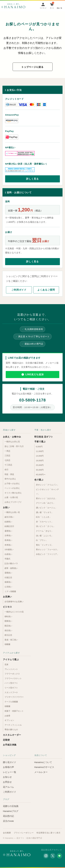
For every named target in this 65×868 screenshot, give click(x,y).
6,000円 (39, 447)
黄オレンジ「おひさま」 (46, 498)
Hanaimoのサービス (44, 767)
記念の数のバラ (11, 563)
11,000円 (40, 451)
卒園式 (7, 559)
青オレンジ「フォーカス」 (47, 549)
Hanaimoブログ (11, 811)
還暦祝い (8, 531)
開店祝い (8, 626)
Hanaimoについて (43, 762)
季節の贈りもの (11, 730)
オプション (9, 720)
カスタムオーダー (12, 735)
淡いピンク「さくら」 (45, 526)
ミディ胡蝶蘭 (10, 591)
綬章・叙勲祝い (11, 568)
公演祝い (8, 587)
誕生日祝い (9, 517)
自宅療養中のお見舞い (14, 602)
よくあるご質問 (46, 290)
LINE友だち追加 (35, 374)
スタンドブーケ (11, 692)
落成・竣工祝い (11, 640)
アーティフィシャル (13, 725)
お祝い (6, 507)
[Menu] (59, 6)
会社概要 (7, 833)
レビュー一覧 (10, 772)
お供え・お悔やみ (12, 437)
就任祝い (8, 630)
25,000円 (40, 465)
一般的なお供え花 (12, 442)
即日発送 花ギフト (44, 437)
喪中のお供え (10, 479)
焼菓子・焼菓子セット (14, 711)
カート (52, 8)
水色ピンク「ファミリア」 (47, 554)
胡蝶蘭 (7, 644)
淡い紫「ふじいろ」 (45, 536)
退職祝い (8, 573)
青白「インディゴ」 (45, 545)
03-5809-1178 (32, 400)
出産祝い (8, 554)
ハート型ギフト (11, 683)
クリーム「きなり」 (45, 531)
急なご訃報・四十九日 (14, 446)
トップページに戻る (32, 67)
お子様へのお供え (12, 484)
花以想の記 (8, 816)
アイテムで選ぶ (11, 659)
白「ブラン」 (42, 540)
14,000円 (40, 456)
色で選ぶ (39, 480)
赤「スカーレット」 (45, 522)
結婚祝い (8, 522)
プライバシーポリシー (24, 833)
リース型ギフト (11, 688)
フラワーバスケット (13, 678)
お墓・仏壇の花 (11, 497)
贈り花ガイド (10, 762)
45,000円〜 (41, 475)
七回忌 (7, 460)
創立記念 (8, 635)
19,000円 (40, 461)
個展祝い (8, 582)
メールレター (41, 772)
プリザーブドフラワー (14, 697)
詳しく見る (32, 179)
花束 (6, 664)
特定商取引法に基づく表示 (48, 833)
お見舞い (7, 597)
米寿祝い (8, 545)
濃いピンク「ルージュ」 (46, 508)
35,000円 (40, 470)
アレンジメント (11, 669)
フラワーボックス (12, 674)
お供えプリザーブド (13, 502)
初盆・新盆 (9, 474)
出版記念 (8, 577)
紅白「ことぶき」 (44, 517)
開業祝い (8, 621)
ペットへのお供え (12, 488)
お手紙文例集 (10, 745)
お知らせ (7, 777)
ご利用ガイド (19, 290)
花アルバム (8, 787)
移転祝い (8, 616)
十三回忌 (8, 465)
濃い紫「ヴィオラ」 (45, 512)
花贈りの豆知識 (11, 806)
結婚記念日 (9, 526)
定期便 (6, 740)
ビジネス (7, 607)
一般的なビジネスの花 (14, 612)
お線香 (7, 716)
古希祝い (8, 536)
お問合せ (7, 782)
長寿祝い (8, 540)
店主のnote (8, 821)
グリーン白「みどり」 (45, 503)
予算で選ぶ (40, 442)
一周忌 (7, 451)
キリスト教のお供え (13, 493)
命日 (6, 470)
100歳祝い (9, 549)
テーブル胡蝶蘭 (11, 702)
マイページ (43, 8)
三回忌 (7, 456)
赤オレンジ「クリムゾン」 (47, 485)
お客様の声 (8, 767)
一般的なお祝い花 (12, 512)
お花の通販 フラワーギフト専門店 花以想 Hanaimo (13, 6)
